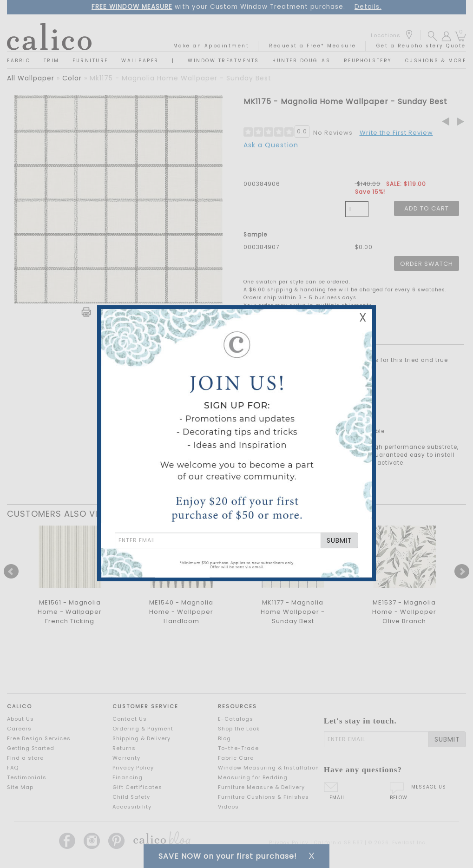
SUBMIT (339, 540)
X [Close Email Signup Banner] (363, 318)
